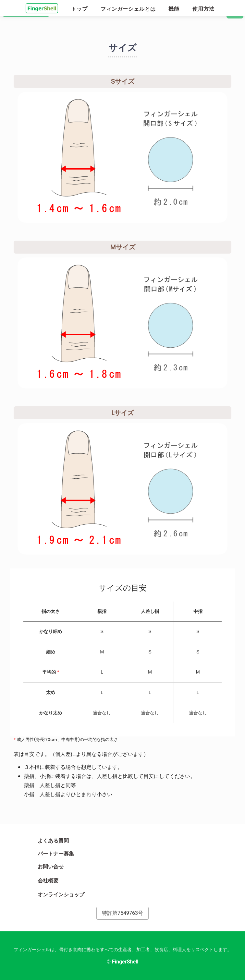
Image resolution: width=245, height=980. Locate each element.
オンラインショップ (64, 894)
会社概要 (51, 880)
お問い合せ (51, 867)
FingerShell (125, 962)
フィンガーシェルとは (128, 9)
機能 (174, 9)
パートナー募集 (56, 854)
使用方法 (203, 9)
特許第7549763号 (122, 913)
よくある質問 (53, 841)
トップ (79, 9)
